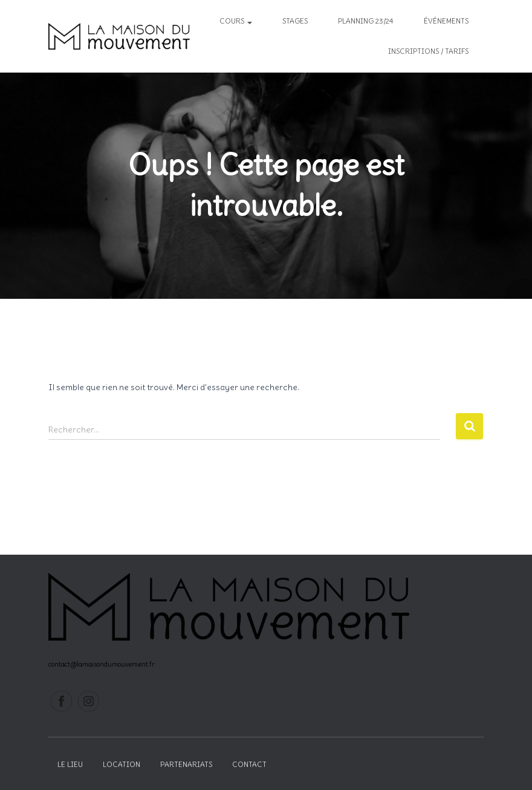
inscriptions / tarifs (428, 51)
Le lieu (70, 764)
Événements (446, 21)
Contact (249, 764)
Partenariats (186, 764)
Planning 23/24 (366, 21)
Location (122, 764)
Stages (295, 21)
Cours (236, 21)
